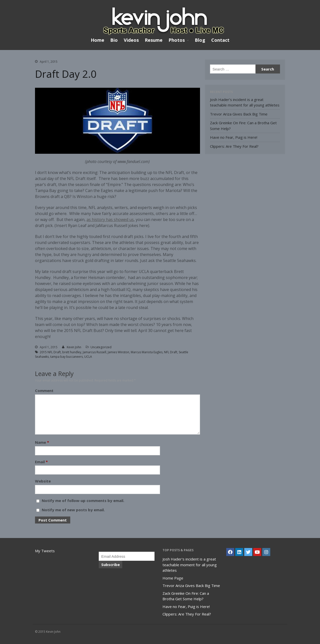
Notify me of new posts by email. (73, 510)
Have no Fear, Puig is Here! (234, 137)
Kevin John (74, 347)
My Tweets (45, 551)
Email (41, 462)
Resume (154, 40)
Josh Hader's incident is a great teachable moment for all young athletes (190, 565)
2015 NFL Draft (50, 352)
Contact (220, 40)
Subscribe (110, 564)
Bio (114, 40)
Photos (177, 40)
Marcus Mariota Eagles (147, 352)
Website (43, 481)
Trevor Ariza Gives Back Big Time (239, 114)
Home (97, 40)
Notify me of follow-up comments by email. (83, 500)
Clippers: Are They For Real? (234, 146)
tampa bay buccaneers (66, 357)
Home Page (173, 578)
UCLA (88, 357)
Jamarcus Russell (94, 352)
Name (42, 442)
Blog (200, 40)
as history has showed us (110, 219)
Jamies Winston (118, 352)
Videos (131, 40)
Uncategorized (101, 347)
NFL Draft (171, 352)
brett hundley (72, 352)
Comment (44, 390)
